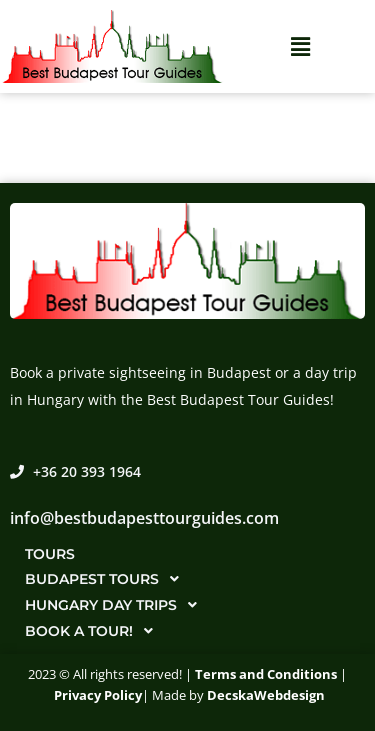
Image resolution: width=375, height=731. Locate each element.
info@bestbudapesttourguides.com (144, 518)
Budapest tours (107, 579)
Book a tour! (94, 631)
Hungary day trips (116, 605)
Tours (50, 554)
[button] (300, 47)
